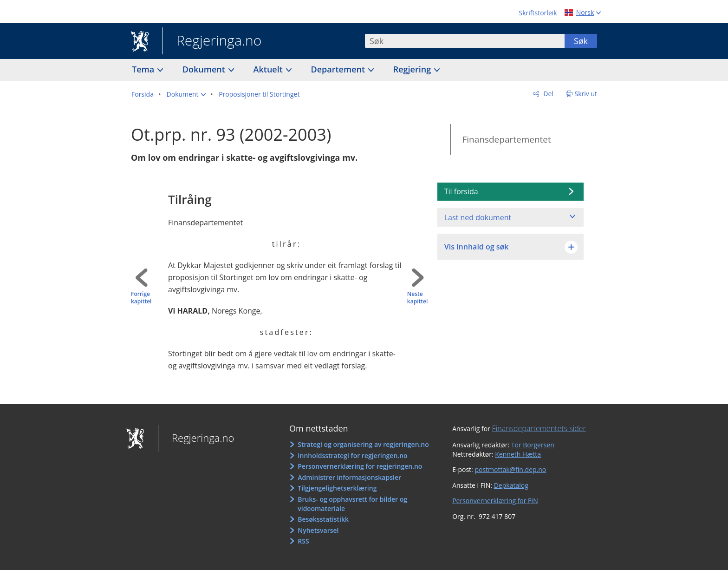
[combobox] (465, 41)
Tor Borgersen (533, 445)
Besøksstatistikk (323, 519)
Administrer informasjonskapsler (349, 477)
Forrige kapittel (141, 298)
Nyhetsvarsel (318, 530)
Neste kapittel (417, 298)
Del (548, 94)
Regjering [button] (413, 69)
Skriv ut (586, 94)
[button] (186, 94)
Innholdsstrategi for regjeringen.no (352, 455)
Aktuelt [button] (269, 69)
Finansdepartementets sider (539, 428)
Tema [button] (144, 69)
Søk (581, 41)
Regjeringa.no (212, 41)
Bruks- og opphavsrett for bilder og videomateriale (352, 504)
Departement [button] (339, 69)
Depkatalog (511, 485)
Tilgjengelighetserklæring (337, 488)
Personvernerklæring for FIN (495, 501)
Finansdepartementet (506, 139)
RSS (303, 541)
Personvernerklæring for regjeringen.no (360, 466)
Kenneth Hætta (518, 454)
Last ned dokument (478, 217)
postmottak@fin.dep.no (510, 469)
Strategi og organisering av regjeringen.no (363, 444)
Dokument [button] (205, 69)
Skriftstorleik (538, 13)
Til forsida (461, 191)
